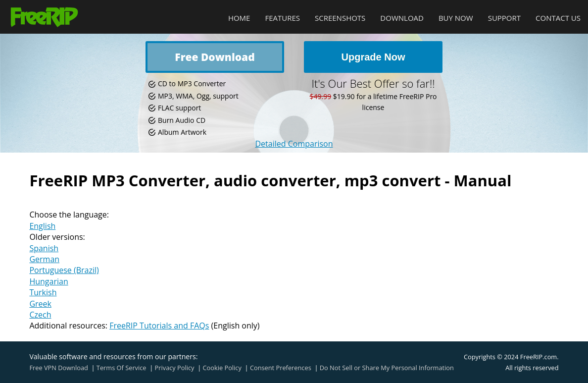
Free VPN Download (58, 368)
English (42, 226)
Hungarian (49, 281)
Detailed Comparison (294, 144)
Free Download (215, 57)
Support (504, 18)
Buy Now (456, 18)
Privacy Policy (175, 368)
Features (282, 18)
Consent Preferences (281, 368)
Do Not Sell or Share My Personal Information (387, 368)
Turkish (43, 292)
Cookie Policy (222, 368)
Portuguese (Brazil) (64, 270)
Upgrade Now (373, 57)
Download (402, 18)
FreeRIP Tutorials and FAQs (159, 326)
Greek (40, 304)
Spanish (44, 248)
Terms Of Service (122, 368)
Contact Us (558, 18)
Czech (40, 315)
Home (239, 18)
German (44, 259)
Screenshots (340, 18)
